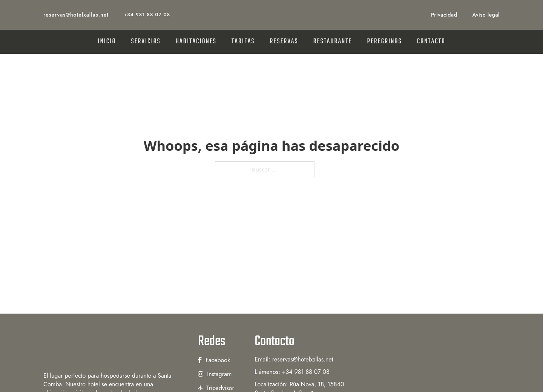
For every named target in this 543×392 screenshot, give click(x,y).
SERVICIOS (146, 42)
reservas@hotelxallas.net (76, 15)
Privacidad (444, 15)
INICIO (107, 42)
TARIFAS (243, 42)
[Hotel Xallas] (109, 348)
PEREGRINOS (384, 42)
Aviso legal (486, 15)
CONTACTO (431, 42)
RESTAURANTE (333, 42)
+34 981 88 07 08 (147, 15)
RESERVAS (284, 42)
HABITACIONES (196, 42)
